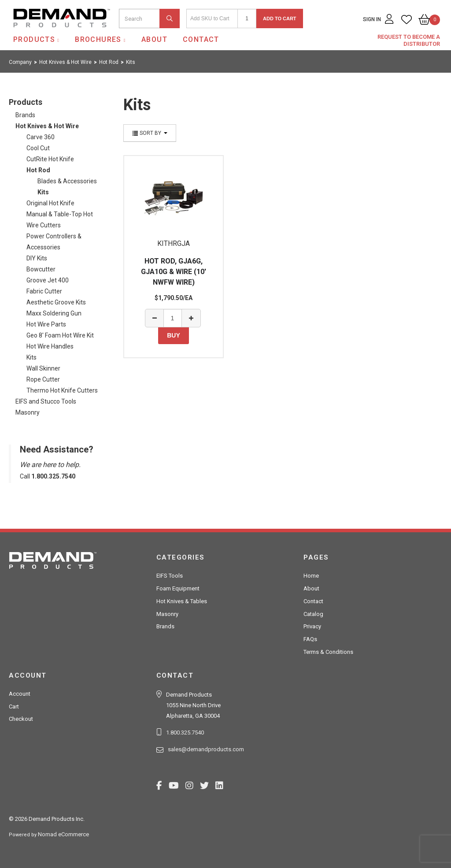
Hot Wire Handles (50, 346)
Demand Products (41, 35)
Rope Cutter (43, 379)
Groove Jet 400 (48, 280)
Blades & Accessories (67, 181)
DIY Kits (37, 258)
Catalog (313, 614)
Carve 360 (41, 137)
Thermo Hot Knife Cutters (62, 390)
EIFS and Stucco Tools (46, 401)
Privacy (312, 626)
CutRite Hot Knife (50, 159)
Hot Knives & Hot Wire (47, 126)
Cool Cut (38, 148)
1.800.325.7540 (185, 733)
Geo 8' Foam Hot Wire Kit (60, 335)
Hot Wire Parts (46, 324)
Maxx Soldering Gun (54, 313)
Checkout (21, 719)
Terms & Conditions (328, 652)
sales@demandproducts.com (206, 749)
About (154, 39)
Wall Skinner (43, 368)
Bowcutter (41, 269)
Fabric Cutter (44, 291)
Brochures (98, 39)
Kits (43, 192)
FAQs (310, 639)
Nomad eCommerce (63, 834)
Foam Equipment (178, 588)
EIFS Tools (170, 576)
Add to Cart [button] (280, 19)
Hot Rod (38, 170)
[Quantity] (247, 19)
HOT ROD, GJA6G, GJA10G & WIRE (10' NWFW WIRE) (174, 272)
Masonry (28, 412)
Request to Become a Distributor (409, 40)
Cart (14, 707)
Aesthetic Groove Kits (56, 302)
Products (34, 39)
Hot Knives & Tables (182, 601)
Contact (201, 39)
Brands (25, 115)
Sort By (150, 133)
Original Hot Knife (50, 203)
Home (311, 576)
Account (20, 694)
